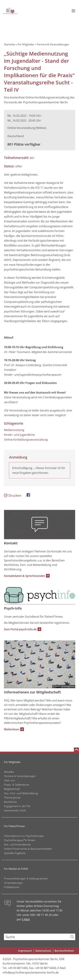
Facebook (28, 495)
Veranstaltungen (13, 883)
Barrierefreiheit (64, 951)
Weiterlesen (12, 729)
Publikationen (12, 887)
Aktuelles (9, 772)
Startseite (9, 44)
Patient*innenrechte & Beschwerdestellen (28, 849)
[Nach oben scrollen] (76, 750)
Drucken (15, 495)
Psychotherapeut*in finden (20, 840)
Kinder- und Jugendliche (19, 435)
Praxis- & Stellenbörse (17, 785)
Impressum (25, 951)
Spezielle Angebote (15, 853)
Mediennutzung (14, 430)
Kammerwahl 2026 (15, 810)
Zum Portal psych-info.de (20, 629)
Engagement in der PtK (17, 806)
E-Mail (26, 919)
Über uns (9, 780)
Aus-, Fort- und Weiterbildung (21, 793)
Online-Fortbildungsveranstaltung (26, 440)
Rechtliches (10, 802)
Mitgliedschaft (12, 789)
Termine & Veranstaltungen (53, 44)
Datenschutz (43, 951)
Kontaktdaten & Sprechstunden (25, 576)
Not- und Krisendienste (17, 844)
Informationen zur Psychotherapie (24, 836)
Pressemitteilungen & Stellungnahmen (26, 878)
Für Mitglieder (26, 44)
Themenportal (12, 798)
